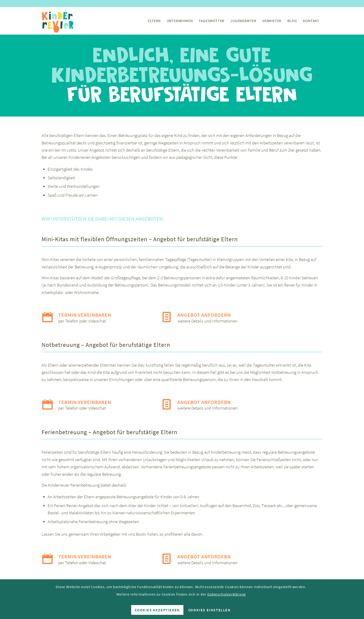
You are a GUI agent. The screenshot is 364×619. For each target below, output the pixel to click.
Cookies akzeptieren (157, 610)
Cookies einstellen (210, 610)
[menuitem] (154, 21)
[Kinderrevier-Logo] (58, 21)
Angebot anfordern (204, 315)
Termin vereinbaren (85, 315)
